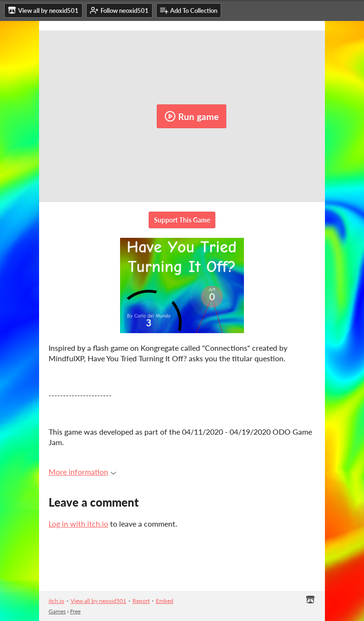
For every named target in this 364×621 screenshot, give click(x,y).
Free (75, 611)
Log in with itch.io (78, 524)
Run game (192, 116)
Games (57, 611)
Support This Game (182, 220)
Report (141, 601)
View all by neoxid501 (98, 601)
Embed (165, 601)
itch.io (56, 601)
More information (82, 472)
